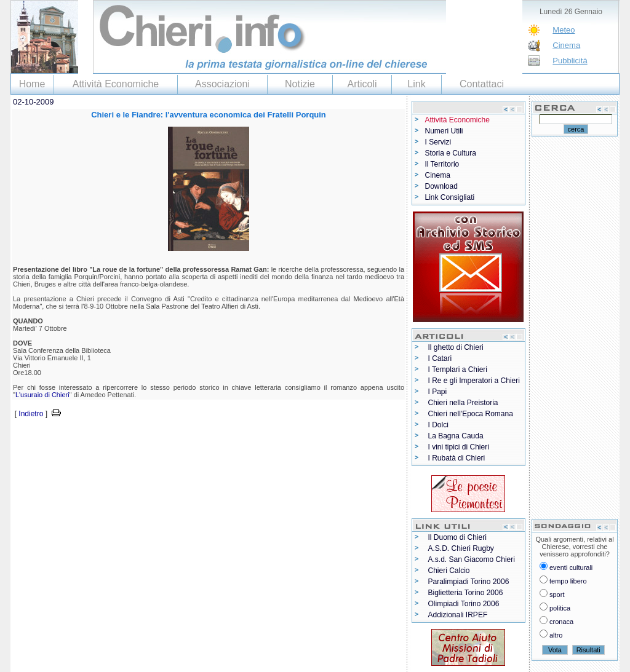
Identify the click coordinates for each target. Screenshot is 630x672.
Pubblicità (570, 61)
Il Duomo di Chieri (457, 537)
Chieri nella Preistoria (463, 403)
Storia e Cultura (451, 153)
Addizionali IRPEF (458, 615)
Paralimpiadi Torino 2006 (469, 582)
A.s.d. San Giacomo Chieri (472, 559)
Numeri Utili (444, 131)
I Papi (438, 392)
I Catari (440, 358)
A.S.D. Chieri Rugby (461, 548)
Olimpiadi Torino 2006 (464, 604)
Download (441, 186)
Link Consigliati (450, 197)
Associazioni (222, 84)
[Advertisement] (154, 439)
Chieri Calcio (449, 571)
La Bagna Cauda (456, 436)
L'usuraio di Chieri (42, 395)
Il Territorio (442, 164)
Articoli (362, 84)
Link (416, 84)
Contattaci (482, 84)
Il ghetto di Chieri (456, 347)
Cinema (566, 45)
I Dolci (438, 425)
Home (32, 84)
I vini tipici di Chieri (459, 447)
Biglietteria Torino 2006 (466, 593)
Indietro (31, 414)
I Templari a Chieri (458, 370)
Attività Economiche (116, 84)
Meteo (564, 30)
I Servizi (438, 142)
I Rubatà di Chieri (457, 458)
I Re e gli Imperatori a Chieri (474, 381)
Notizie (300, 84)
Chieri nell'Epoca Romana (471, 414)
